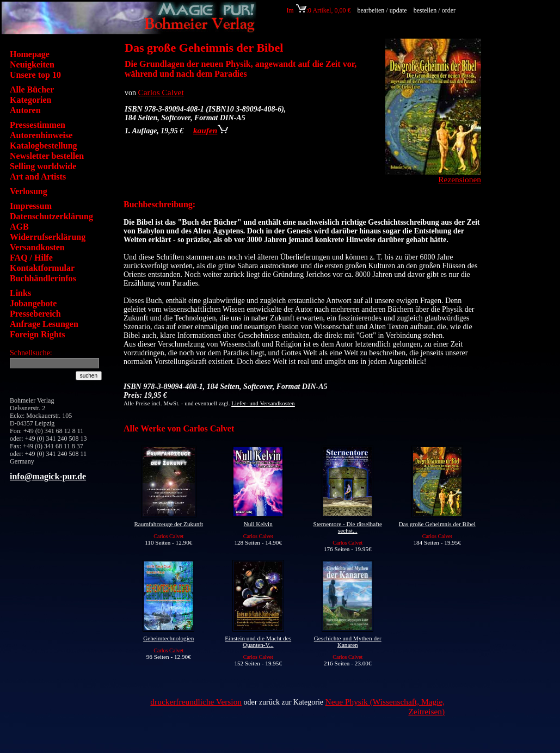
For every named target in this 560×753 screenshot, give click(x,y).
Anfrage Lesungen (44, 324)
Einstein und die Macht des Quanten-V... (258, 641)
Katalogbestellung (44, 146)
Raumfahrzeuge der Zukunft (168, 524)
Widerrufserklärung (48, 237)
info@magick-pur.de (48, 476)
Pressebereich (35, 314)
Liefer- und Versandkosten (263, 403)
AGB (19, 227)
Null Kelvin (258, 524)
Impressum (31, 206)
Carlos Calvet (161, 92)
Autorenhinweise (41, 135)
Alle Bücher (32, 90)
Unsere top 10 (35, 75)
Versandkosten (37, 247)
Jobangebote (33, 303)
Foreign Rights (37, 334)
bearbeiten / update (382, 10)
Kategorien (30, 100)
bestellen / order (435, 10)
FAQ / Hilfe (31, 258)
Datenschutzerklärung (51, 216)
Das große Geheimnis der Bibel (437, 524)
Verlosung (29, 191)
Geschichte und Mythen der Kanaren (348, 641)
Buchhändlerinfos (43, 278)
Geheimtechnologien (168, 638)
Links (20, 293)
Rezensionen (460, 179)
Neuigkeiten (32, 64)
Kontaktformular (42, 268)
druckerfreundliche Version (196, 702)
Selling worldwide (43, 166)
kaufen (211, 130)
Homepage (30, 54)
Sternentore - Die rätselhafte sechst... (348, 527)
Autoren (25, 110)
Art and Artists (38, 177)
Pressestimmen (38, 125)
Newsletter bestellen (47, 156)
